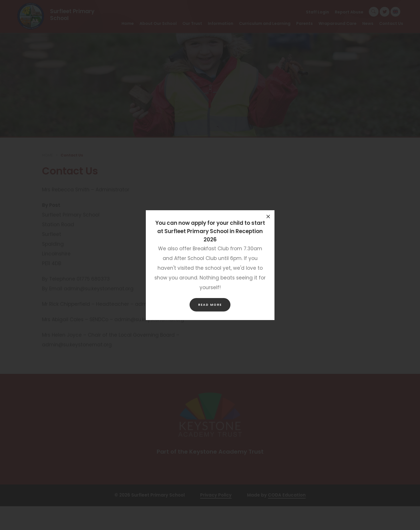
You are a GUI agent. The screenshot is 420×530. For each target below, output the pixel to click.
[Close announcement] (268, 217)
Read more (210, 305)
